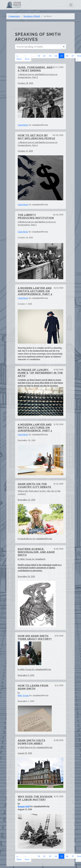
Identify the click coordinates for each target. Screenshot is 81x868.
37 (73, 56)
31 (39, 56)
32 (44, 56)
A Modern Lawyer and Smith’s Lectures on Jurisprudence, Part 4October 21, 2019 (40, 171)
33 (50, 56)
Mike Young (23, 695)
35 (61, 56)
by (19, 693)
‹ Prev (27, 57)
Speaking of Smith (32, 16)
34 (56, 56)
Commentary (14, 16)
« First (19, 57)
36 (67, 56)
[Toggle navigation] (71, 5)
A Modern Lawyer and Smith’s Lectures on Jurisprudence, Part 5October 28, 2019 (40, 95)
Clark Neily (23, 125)
